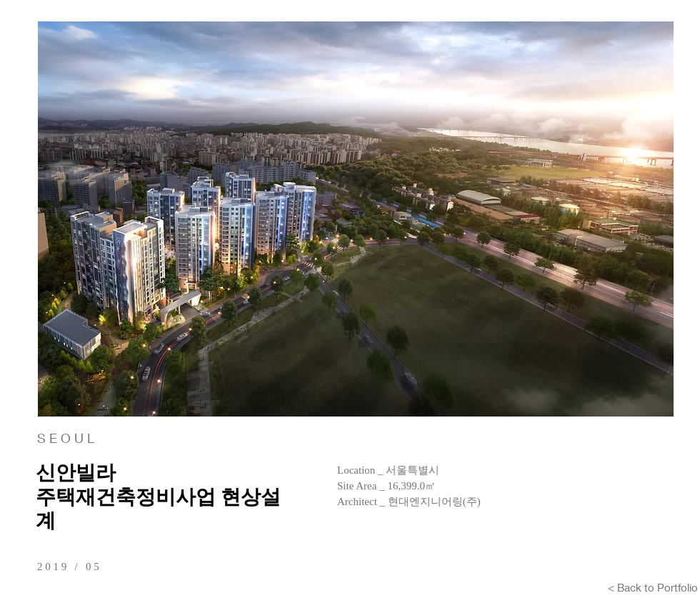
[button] (356, 219)
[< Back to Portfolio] (653, 587)
